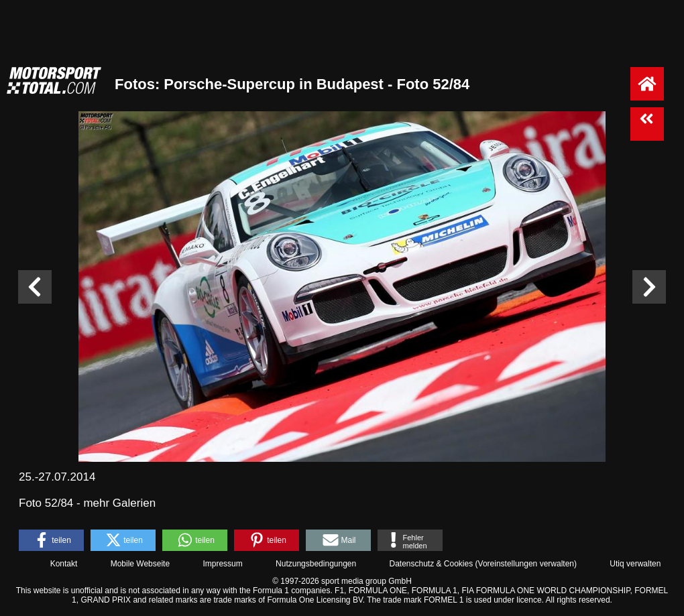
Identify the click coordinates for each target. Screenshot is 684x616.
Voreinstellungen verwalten (526, 564)
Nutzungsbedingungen (316, 564)
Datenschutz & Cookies (431, 564)
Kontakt (64, 564)
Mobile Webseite (140, 564)
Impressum (222, 564)
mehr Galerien (119, 503)
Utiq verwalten (635, 564)
